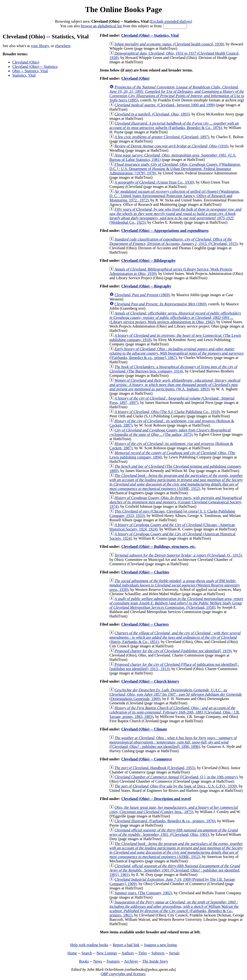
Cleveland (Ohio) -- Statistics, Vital (150, 35)
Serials (174, 953)
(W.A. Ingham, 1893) (175, 385)
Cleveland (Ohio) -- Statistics (35, 67)
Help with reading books (89, 945)
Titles (143, 953)
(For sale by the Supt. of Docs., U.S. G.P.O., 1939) (176, 786)
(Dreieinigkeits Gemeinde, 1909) (176, 694)
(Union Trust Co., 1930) (154, 182)
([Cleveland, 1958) (176, 603)
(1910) (171, 146)
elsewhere (63, 46)
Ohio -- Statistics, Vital (30, 71)
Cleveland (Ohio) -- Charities (145, 572)
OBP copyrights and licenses (123, 974)
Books (84, 961)
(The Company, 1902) (143, 893)
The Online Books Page (123, 9)
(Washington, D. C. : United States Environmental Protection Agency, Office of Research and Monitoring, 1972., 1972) (175, 196)
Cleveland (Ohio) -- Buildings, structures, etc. (159, 547)
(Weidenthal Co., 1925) (175, 216)
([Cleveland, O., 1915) (178, 555)
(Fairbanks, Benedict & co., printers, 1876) (165, 821)
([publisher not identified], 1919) (173, 651)
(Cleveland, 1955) (155, 768)
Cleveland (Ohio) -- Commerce (147, 759)
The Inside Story (155, 961)
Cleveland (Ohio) (26, 62)
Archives (131, 961)
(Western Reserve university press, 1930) (175, 585)
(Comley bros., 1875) (174, 810)
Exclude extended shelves (171, 21)
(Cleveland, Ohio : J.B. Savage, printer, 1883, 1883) (175, 712)
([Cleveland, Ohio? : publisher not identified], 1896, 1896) (173, 742)
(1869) (142, 295)
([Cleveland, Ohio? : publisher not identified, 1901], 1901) (175, 870)
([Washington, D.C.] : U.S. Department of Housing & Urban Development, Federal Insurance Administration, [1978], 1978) (175, 169)
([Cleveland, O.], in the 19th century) (176, 777)
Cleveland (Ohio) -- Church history (150, 681)
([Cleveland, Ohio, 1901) (174, 832)
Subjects (158, 953)
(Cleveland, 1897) (162, 137)
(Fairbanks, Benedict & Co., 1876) (174, 125)
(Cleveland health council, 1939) (169, 44)
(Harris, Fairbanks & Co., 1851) (175, 637)
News (98, 961)
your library (40, 46)
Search (87, 953)
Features (113, 961)
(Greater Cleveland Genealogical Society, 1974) (176, 502)
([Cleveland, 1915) (174, 241)
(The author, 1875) (170, 432)
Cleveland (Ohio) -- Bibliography (148, 261)
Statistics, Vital (24, 75)
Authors (128, 953)
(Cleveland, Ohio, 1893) (152, 114)
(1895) (177, 94)
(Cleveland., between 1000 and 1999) (165, 105)
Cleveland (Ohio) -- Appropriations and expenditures (165, 231)
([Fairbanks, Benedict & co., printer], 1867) (177, 353)
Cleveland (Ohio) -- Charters (145, 624)
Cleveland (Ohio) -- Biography (146, 286)
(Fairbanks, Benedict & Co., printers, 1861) (174, 909)
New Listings (107, 953)
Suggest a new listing (160, 945)
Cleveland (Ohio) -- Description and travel (156, 799)
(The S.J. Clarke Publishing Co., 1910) (167, 412)
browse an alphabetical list (101, 26)
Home (72, 953)
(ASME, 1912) (176, 482)
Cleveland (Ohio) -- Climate (144, 729)
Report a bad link (126, 945)
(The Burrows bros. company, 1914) (173, 369)
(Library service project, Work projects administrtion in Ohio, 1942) (175, 318)
